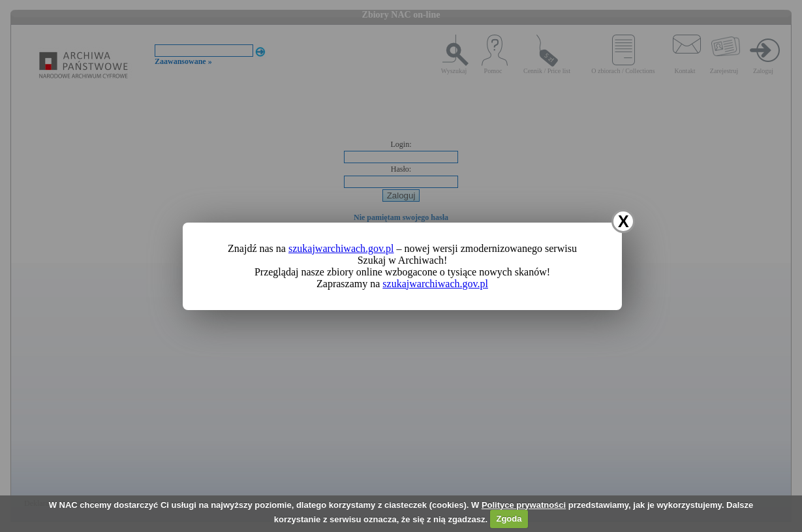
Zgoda (509, 519)
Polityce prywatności (524, 505)
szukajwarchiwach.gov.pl (341, 248)
